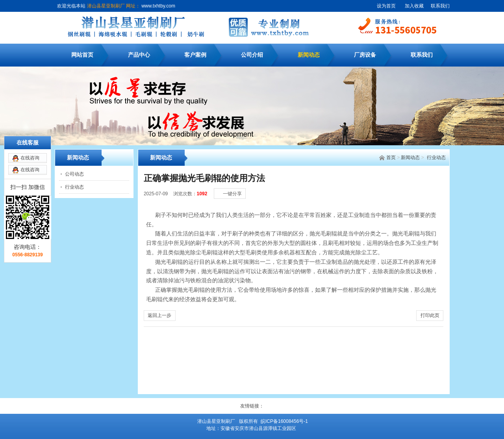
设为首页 (386, 6)
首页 (391, 157)
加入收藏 (414, 6)
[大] (434, 185)
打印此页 (430, 315)
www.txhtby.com (158, 6)
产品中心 (139, 55)
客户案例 (195, 55)
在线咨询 (30, 144)
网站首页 (82, 55)
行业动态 (436, 157)
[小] (418, 185)
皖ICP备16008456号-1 (284, 421)
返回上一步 (159, 315)
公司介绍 (252, 55)
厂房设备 (365, 55)
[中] (426, 185)
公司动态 (74, 174)
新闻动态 (309, 55)
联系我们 (440, 6)
